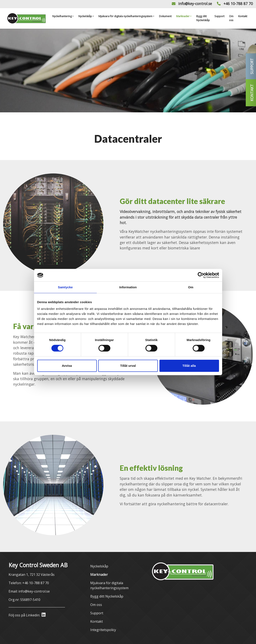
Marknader (183, 16)
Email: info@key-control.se (29, 591)
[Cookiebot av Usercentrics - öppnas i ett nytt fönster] (201, 275)
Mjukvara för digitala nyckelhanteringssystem (125, 16)
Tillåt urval (128, 366)
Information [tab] (128, 287)
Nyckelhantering (62, 16)
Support (219, 16)
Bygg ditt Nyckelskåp (203, 18)
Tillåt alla (189, 366)
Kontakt (243, 16)
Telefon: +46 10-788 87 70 (29, 583)
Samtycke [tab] (65, 287)
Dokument (165, 16)
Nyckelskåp (85, 16)
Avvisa (67, 366)
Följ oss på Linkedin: (27, 615)
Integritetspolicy (103, 630)
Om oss (231, 18)
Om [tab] (191, 287)
